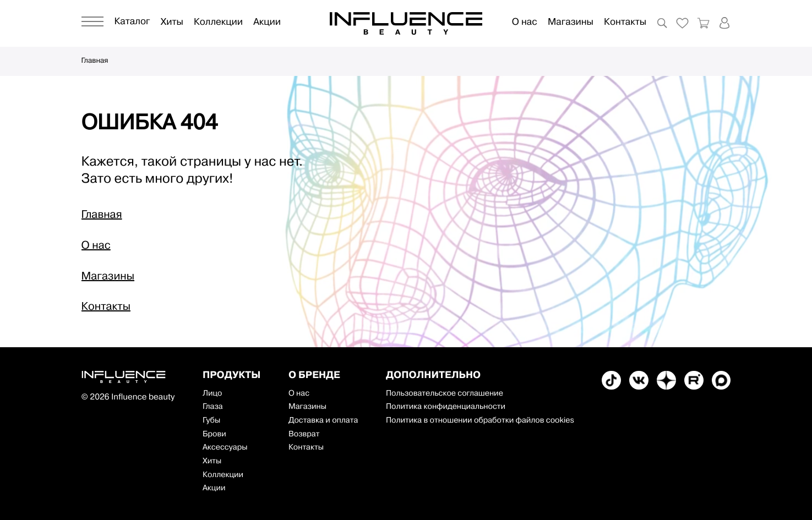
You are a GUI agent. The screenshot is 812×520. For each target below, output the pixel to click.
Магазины (571, 23)
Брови (214, 434)
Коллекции (218, 23)
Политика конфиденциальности (446, 407)
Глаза (213, 407)
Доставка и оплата (323, 421)
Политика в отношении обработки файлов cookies (480, 421)
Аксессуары (225, 448)
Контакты (625, 23)
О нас (525, 23)
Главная (95, 61)
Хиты (172, 23)
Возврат (304, 434)
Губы (211, 421)
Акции (267, 23)
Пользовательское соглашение (445, 394)
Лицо (212, 394)
